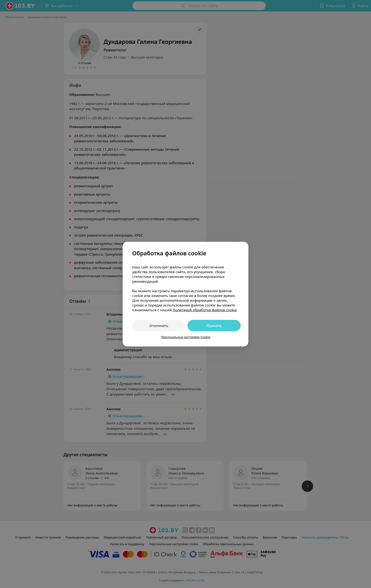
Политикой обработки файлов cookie (205, 310)
